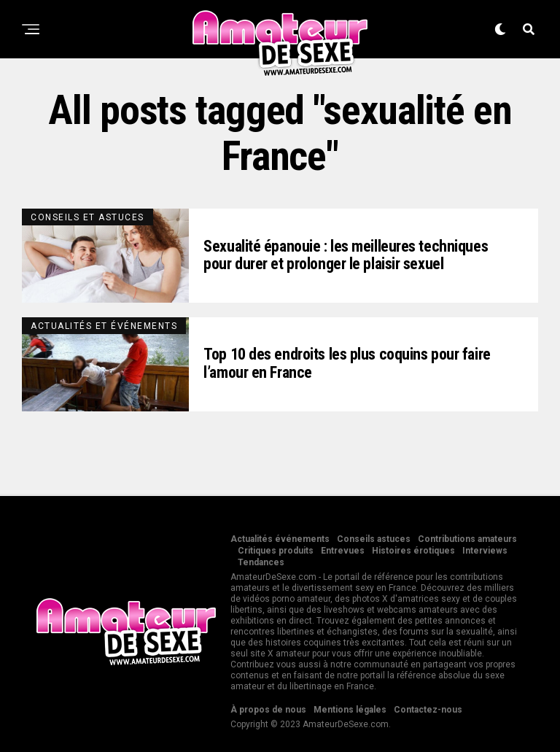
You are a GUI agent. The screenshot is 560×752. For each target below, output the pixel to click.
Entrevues (343, 551)
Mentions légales (350, 710)
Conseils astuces (374, 539)
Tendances (261, 562)
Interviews (485, 551)
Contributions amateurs (467, 539)
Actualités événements (280, 539)
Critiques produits (276, 551)
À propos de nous (268, 710)
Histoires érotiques (413, 551)
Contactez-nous (428, 710)
